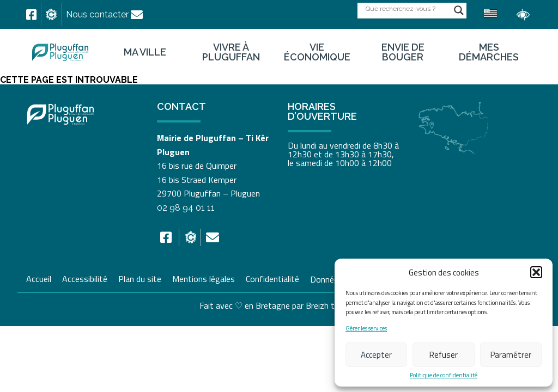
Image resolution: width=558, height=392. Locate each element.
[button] (536, 272)
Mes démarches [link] (489, 52)
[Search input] (407, 8)
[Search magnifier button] (459, 10)
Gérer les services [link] (366, 329)
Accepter (376, 355)
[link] (31, 15)
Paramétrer (511, 355)
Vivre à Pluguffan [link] (231, 52)
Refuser (444, 355)
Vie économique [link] (317, 52)
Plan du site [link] (140, 278)
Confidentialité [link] (272, 278)
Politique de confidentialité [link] (444, 375)
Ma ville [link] (145, 52)
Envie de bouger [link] (403, 52)
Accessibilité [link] (85, 278)
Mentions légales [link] (204, 278)
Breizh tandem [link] (332, 305)
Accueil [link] (39, 278)
